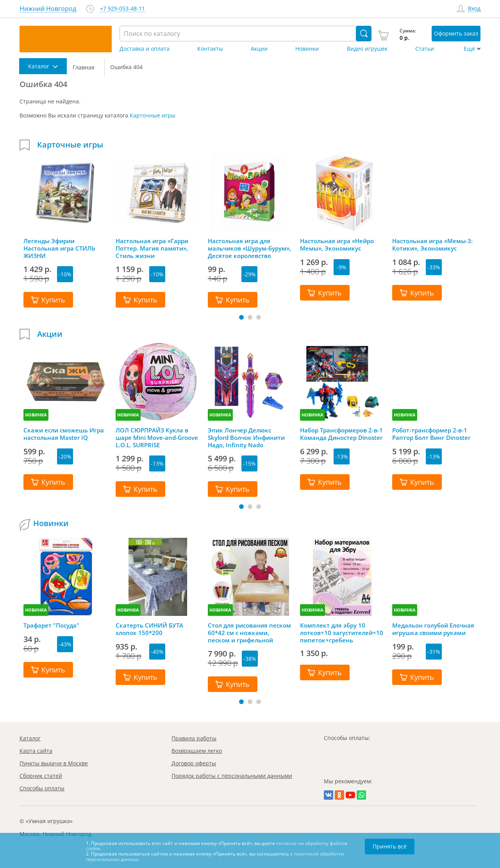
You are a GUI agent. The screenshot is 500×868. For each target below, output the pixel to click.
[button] (241, 317)
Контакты (210, 49)
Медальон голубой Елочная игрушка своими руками (433, 629)
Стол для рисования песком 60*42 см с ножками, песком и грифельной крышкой (249, 633)
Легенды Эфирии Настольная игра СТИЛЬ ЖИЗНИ (59, 248)
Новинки (307, 49)
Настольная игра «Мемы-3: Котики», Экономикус (432, 245)
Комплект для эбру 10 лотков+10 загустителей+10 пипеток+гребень (342, 633)
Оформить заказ (456, 33)
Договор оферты (194, 763)
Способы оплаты (42, 788)
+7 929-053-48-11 (122, 9)
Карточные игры (153, 115)
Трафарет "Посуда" (51, 625)
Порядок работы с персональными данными (232, 776)
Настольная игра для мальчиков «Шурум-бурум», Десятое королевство (249, 248)
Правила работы (194, 738)
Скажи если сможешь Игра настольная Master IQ (64, 434)
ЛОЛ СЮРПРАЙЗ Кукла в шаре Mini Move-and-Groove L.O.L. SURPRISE (157, 438)
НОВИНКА (36, 415)
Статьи (425, 49)
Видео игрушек (367, 49)
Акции (259, 49)
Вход (474, 9)
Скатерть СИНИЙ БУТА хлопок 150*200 (149, 629)
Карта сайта (36, 751)
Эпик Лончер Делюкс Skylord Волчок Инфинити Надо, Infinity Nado (246, 438)
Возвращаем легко (197, 751)
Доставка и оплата (145, 49)
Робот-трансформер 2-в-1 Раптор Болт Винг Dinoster (431, 434)
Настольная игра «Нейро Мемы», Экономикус (337, 245)
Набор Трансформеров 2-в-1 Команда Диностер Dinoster (341, 434)
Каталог (30, 738)
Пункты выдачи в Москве (54, 763)
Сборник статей (41, 776)
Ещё (469, 49)
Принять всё (390, 846)
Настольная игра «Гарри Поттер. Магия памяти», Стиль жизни (152, 248)
